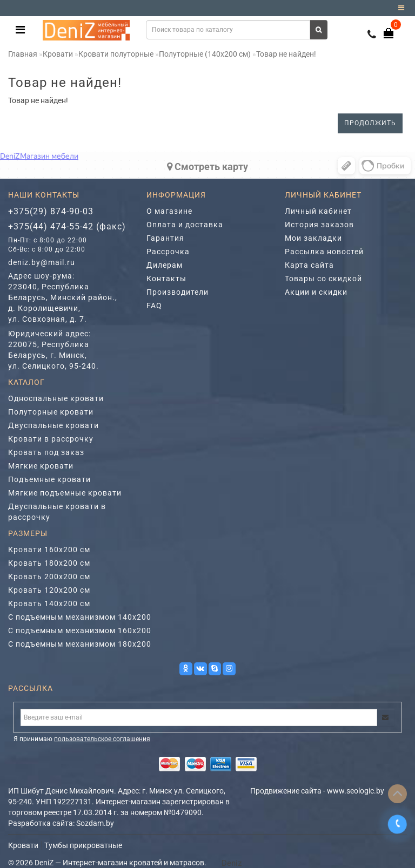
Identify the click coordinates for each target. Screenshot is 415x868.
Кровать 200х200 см (49, 577)
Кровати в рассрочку (51, 439)
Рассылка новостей (324, 252)
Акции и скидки (316, 292)
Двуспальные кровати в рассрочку (57, 512)
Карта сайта (309, 265)
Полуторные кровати (51, 412)
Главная (23, 54)
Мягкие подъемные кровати (65, 493)
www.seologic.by (356, 791)
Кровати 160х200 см (49, 550)
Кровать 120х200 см (49, 590)
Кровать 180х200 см (49, 563)
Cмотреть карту (207, 167)
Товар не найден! (286, 54)
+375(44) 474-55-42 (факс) (67, 226)
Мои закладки (313, 238)
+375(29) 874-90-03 (51, 211)
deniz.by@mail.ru (42, 262)
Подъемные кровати (49, 479)
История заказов (319, 225)
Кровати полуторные (116, 54)
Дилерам (165, 265)
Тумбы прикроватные (83, 845)
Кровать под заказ (46, 452)
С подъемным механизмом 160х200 (80, 630)
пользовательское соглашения (102, 739)
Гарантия (165, 238)
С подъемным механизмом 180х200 (80, 644)
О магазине (169, 211)
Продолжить (370, 123)
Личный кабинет (318, 211)
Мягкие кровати (41, 466)
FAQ (154, 306)
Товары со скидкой (323, 279)
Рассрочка (168, 252)
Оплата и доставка (185, 225)
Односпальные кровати (56, 398)
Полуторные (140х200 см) (205, 54)
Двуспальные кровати (53, 425)
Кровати (58, 54)
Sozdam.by (95, 823)
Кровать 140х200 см (49, 603)
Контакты (166, 279)
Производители (178, 292)
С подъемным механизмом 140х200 (80, 617)
